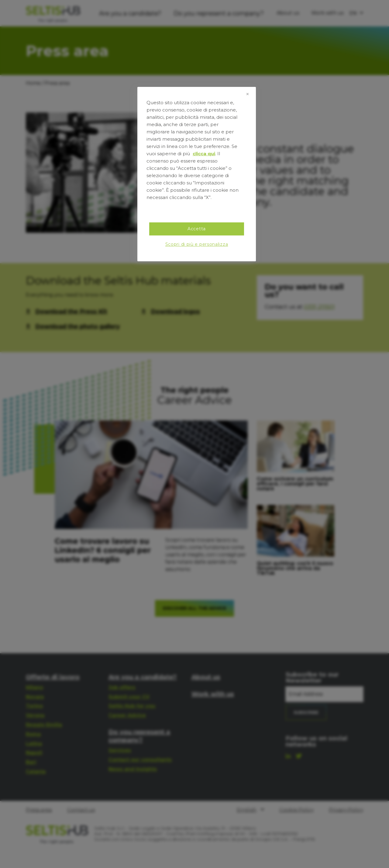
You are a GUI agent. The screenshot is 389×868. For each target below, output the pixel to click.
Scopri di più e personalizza (197, 244)
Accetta (197, 229)
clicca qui (204, 154)
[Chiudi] (247, 94)
